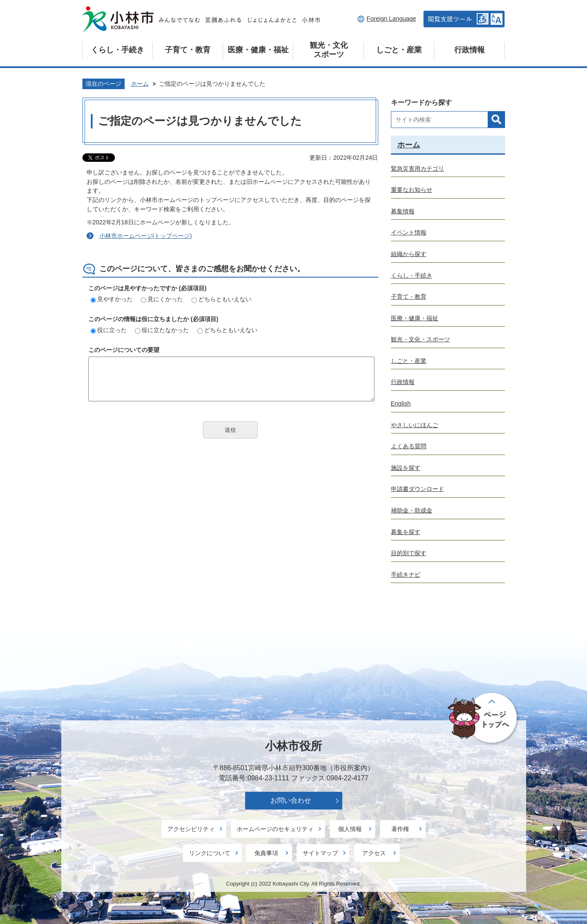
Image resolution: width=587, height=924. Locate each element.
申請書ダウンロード (418, 489)
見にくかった (162, 299)
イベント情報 (409, 232)
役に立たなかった (162, 330)
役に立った (109, 330)
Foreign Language (392, 19)
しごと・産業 (399, 50)
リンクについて (210, 853)
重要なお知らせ (412, 190)
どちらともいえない (221, 299)
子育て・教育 (188, 50)
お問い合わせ (291, 800)
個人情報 (350, 829)
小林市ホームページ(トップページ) (146, 236)
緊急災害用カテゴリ (418, 169)
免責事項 (266, 853)
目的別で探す (409, 553)
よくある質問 (409, 446)
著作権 (400, 829)
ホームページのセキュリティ (275, 829)
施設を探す (406, 468)
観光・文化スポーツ (329, 50)
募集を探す (406, 532)
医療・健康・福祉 (258, 50)
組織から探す (409, 254)
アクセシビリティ (191, 829)
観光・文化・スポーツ (420, 339)
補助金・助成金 (412, 510)
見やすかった (112, 299)
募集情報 (403, 211)
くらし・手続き (117, 50)
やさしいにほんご (415, 425)
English (401, 403)
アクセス (374, 853)
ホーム (140, 84)
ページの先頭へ (484, 718)
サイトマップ (320, 853)
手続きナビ (406, 575)
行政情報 (470, 50)
